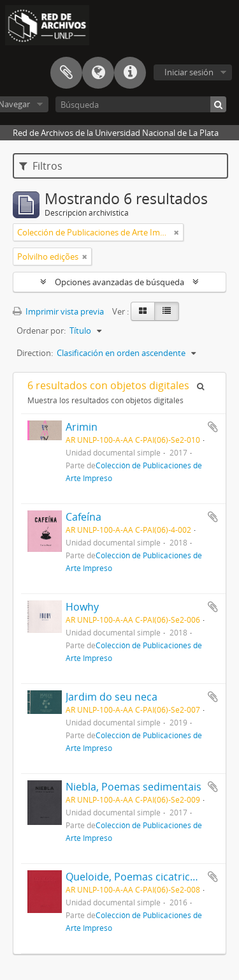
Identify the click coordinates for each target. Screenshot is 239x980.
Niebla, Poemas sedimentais (134, 787)
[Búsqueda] (141, 104)
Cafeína (83, 517)
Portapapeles (66, 73)
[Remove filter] (177, 232)
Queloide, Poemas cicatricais (134, 877)
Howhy (82, 607)
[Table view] (167, 311)
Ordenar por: (41, 330)
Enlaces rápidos (130, 73)
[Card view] (143, 311)
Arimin (82, 427)
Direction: (35, 353)
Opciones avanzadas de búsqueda (119, 282)
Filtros (41, 166)
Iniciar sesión (189, 72)
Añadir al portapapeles (213, 427)
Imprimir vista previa (58, 311)
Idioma (98, 73)
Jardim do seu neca (112, 697)
